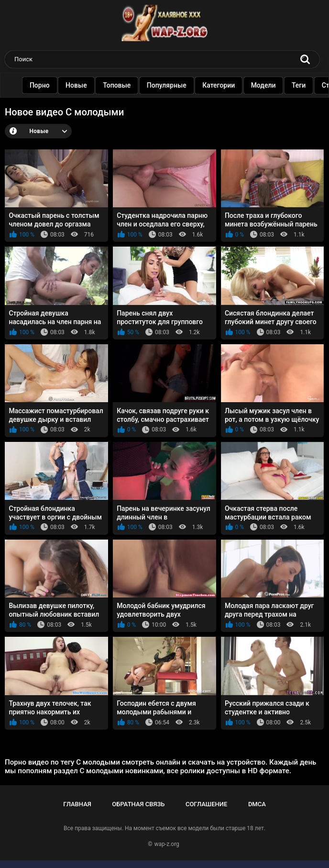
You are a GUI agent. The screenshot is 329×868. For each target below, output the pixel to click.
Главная (77, 804)
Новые (77, 85)
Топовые (118, 85)
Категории (219, 85)
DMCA (257, 804)
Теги (300, 85)
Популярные (168, 85)
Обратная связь (138, 804)
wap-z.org (167, 844)
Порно (41, 85)
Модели (264, 85)
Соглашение (206, 804)
